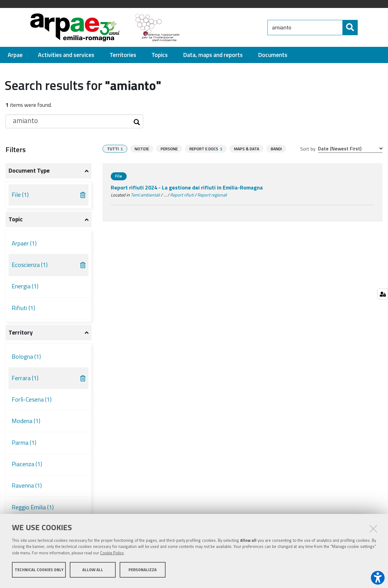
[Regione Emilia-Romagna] (226, 27)
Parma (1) (24, 443)
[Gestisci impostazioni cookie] (383, 294)
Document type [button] (29, 170)
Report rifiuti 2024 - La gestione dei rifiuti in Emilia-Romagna (187, 187)
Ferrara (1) (25, 378)
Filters (16, 149)
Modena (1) (26, 421)
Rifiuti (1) (23, 308)
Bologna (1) (26, 357)
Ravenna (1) (27, 485)
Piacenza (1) (27, 464)
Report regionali (212, 195)
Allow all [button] (93, 572)
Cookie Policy (112, 555)
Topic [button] (16, 219)
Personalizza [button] (143, 572)
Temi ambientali (145, 195)
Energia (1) (25, 286)
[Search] (363, 28)
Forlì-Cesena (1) (32, 399)
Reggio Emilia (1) (33, 507)
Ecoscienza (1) (30, 265)
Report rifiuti (182, 195)
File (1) (20, 195)
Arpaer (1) (24, 243)
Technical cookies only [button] (39, 572)
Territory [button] (21, 332)
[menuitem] (15, 55)
